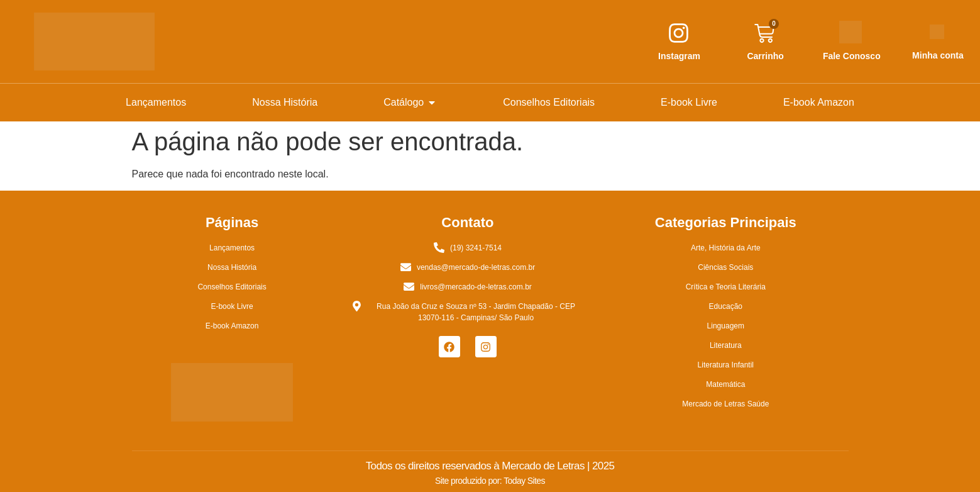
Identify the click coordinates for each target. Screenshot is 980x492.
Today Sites (524, 481)
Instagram (679, 56)
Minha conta (938, 55)
